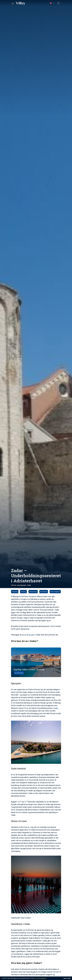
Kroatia (31, 635)
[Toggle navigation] (58, 3)
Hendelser (44, 592)
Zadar (56, 708)
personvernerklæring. (40, 978)
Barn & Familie (55, 592)
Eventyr (23, 592)
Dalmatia (15, 592)
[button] (52, 3)
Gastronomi (33, 592)
